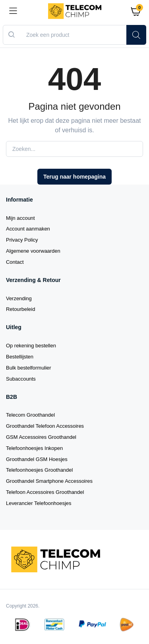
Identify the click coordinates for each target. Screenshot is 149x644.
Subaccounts (21, 379)
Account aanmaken (28, 229)
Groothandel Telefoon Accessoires (45, 426)
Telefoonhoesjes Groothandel (39, 470)
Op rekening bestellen (31, 346)
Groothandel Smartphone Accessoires (49, 481)
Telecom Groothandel (30, 415)
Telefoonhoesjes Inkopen (34, 448)
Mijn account (20, 218)
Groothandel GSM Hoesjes (37, 459)
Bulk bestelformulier (29, 368)
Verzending (19, 298)
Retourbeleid (20, 309)
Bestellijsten (20, 357)
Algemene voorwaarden (33, 251)
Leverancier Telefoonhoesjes (39, 503)
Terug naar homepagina (74, 177)
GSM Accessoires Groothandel (41, 437)
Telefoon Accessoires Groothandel (45, 492)
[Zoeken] (136, 35)
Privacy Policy (22, 240)
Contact (15, 262)
